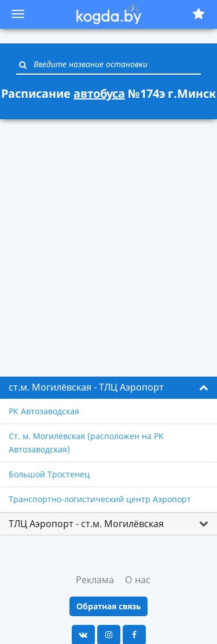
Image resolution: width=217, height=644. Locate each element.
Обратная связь (108, 606)
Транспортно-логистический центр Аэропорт (100, 499)
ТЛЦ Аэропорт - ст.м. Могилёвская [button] (86, 524)
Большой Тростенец (49, 474)
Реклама (95, 580)
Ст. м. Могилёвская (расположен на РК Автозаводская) (86, 442)
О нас (138, 580)
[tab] (108, 388)
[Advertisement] (108, 241)
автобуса (99, 93)
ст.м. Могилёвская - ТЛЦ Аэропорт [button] (86, 387)
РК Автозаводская (44, 411)
